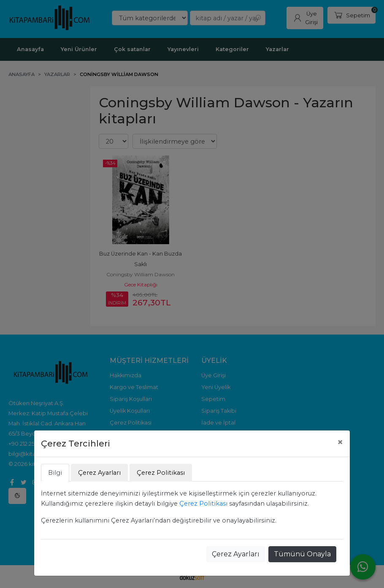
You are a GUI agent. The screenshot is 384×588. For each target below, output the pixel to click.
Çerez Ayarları (236, 554)
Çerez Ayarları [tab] (99, 473)
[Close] (340, 442)
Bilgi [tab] (55, 473)
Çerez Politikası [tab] (161, 473)
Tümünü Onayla (302, 554)
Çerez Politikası (203, 504)
